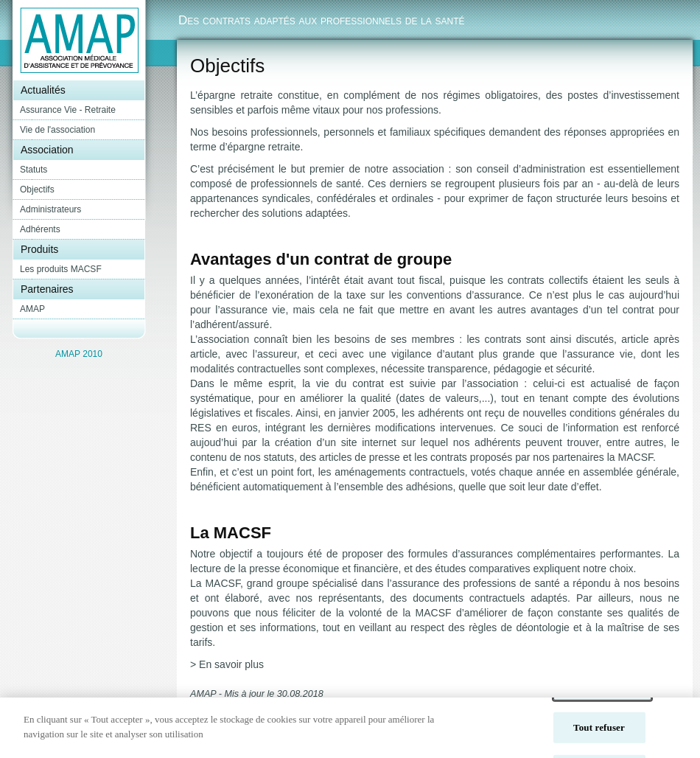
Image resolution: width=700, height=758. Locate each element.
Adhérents (40, 229)
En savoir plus (231, 664)
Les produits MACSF (61, 269)
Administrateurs (50, 209)
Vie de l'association (57, 130)
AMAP (32, 309)
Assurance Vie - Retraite (68, 110)
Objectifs (37, 189)
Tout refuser (599, 735)
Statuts (34, 170)
